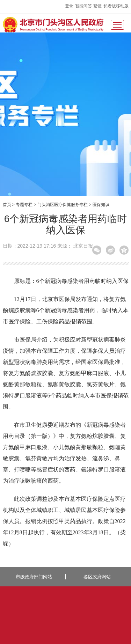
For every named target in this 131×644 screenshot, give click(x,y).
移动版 (122, 6)
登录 (69, 6)
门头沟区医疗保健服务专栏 (63, 205)
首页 (7, 205)
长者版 (110, 6)
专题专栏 (24, 205)
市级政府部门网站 (34, 577)
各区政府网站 (97, 577)
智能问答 (83, 6)
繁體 (97, 6)
